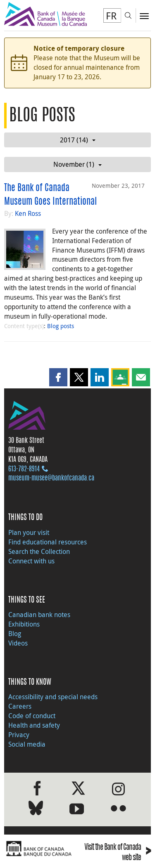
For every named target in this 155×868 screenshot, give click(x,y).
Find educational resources (48, 542)
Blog (15, 634)
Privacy (19, 735)
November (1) (77, 164)
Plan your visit (29, 532)
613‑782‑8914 (24, 469)
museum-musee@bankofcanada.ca (51, 478)
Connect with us (31, 561)
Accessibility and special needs (53, 697)
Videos (18, 643)
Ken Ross (28, 213)
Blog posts (61, 326)
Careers (20, 706)
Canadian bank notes (39, 615)
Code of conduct (32, 716)
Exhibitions (24, 624)
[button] (58, 377)
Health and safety (34, 725)
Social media (27, 744)
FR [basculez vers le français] (111, 16)
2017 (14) (78, 140)
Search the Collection (39, 551)
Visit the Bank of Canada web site (118, 853)
